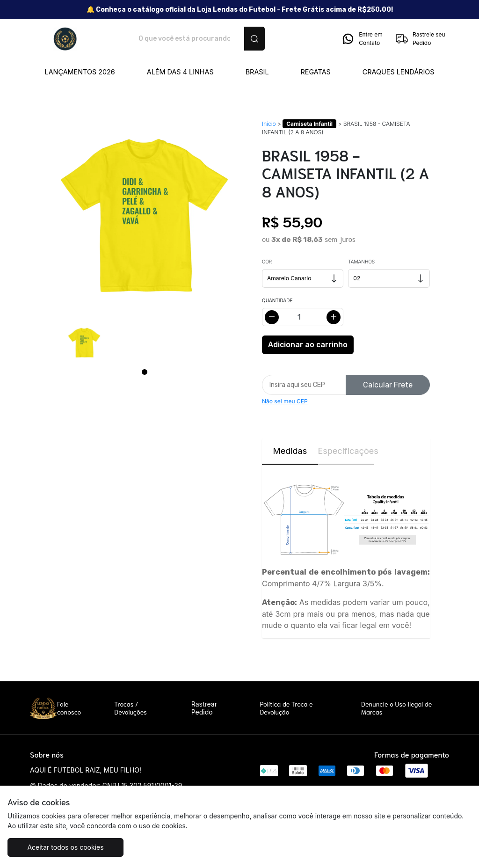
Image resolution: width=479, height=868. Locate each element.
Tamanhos (361, 262)
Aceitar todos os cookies (65, 847)
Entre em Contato (362, 39)
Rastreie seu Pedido (420, 39)
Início (269, 124)
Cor (267, 262)
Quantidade (277, 300)
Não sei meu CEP (285, 401)
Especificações (346, 451)
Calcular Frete (388, 385)
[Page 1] (145, 372)
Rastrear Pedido (204, 708)
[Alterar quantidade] (303, 317)
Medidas (290, 451)
